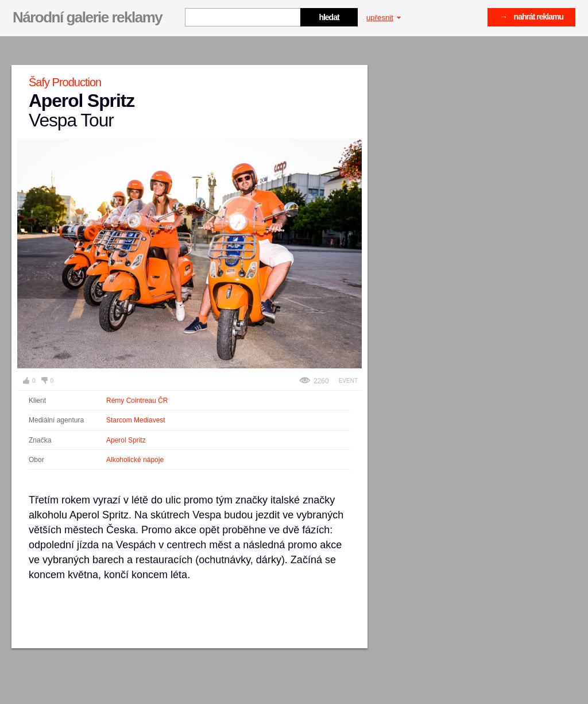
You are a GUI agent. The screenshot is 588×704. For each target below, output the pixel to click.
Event (348, 381)
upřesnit (384, 18)
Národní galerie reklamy (87, 17)
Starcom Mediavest (136, 420)
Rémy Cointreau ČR (137, 401)
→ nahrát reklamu (531, 17)
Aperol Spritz (126, 440)
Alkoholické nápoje (135, 460)
